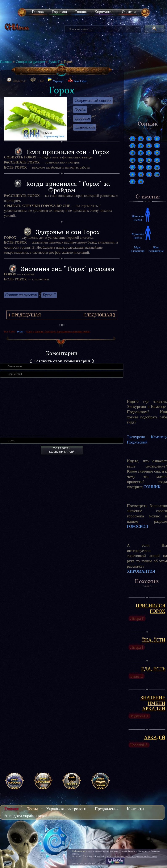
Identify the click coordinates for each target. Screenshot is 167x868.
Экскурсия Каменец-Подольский (147, 439)
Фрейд (80, 109)
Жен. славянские (156, 249)
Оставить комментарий (62, 450)
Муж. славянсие (138, 249)
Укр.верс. (56, 80)
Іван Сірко (81, 81)
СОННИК (152, 487)
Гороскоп (60, 12)
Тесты (32, 809)
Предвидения (107, 809)
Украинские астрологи (66, 809)
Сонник (81, 12)
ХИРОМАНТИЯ (141, 571)
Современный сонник (93, 100)
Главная (38, 12)
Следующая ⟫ (99, 315)
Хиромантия (104, 12)
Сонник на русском (30, 62)
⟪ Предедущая (25, 315)
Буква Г (54, 62)
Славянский (85, 127)
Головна (6, 62)
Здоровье (82, 118)
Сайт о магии (79, 851)
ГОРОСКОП (137, 526)
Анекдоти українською (25, 816)
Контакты (136, 809)
